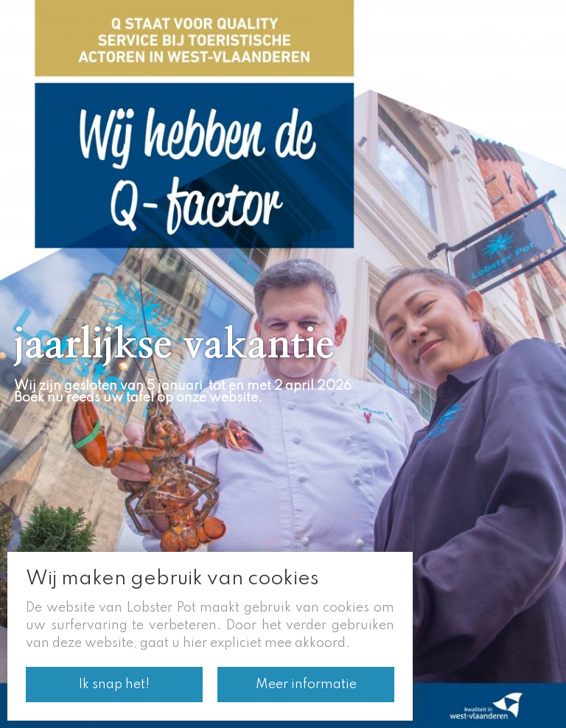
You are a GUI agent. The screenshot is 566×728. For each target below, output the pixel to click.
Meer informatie (306, 685)
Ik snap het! (114, 685)
